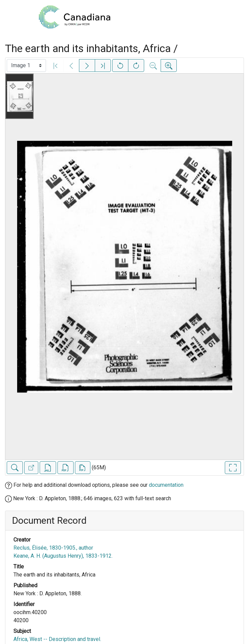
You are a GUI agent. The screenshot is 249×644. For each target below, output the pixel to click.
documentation (166, 485)
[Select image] (26, 66)
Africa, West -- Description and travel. (57, 639)
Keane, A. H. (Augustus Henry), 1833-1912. (63, 556)
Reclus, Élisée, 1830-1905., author (53, 548)
